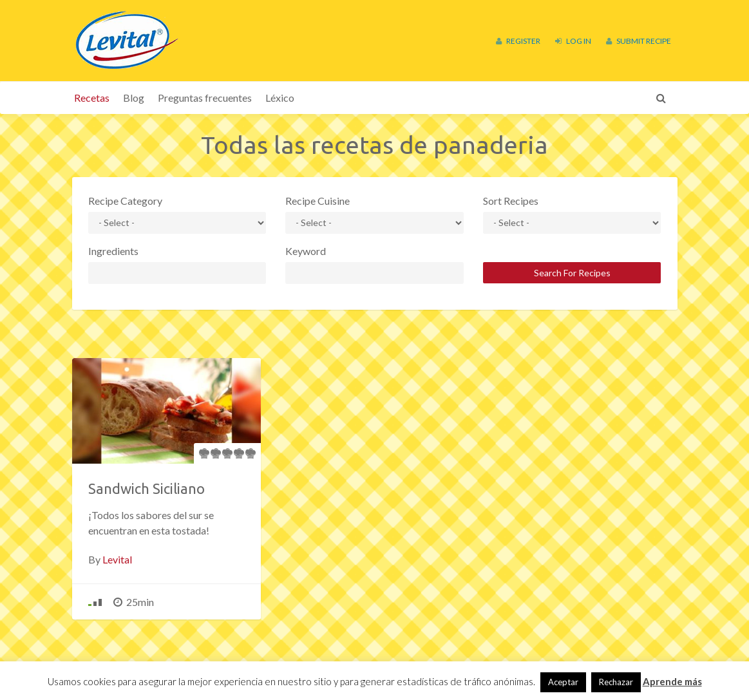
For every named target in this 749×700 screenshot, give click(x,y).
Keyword (306, 251)
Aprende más (672, 681)
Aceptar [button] (563, 682)
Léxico (280, 98)
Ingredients (113, 251)
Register (518, 41)
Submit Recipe (639, 41)
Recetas (92, 98)
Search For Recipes (572, 273)
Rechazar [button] (616, 682)
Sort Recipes (511, 201)
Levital (117, 559)
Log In (573, 41)
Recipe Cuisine (318, 201)
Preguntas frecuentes (205, 98)
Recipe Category (125, 201)
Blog (134, 98)
